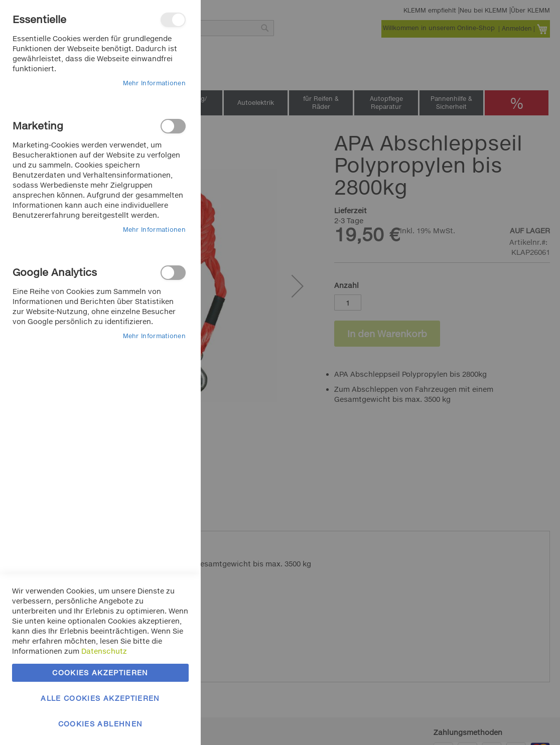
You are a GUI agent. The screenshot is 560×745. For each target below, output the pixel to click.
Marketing (173, 126)
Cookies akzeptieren (100, 673)
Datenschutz (104, 651)
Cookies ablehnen (101, 724)
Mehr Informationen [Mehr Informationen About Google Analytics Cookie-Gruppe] (154, 336)
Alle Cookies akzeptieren (100, 698)
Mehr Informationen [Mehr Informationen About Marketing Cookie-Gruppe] (154, 230)
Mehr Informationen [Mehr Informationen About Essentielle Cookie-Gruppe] (154, 83)
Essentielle (173, 20)
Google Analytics (173, 273)
